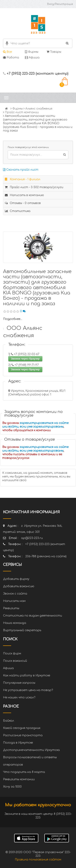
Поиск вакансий (15, 661)
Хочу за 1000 (12, 787)
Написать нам (14, 601)
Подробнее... (13, 319)
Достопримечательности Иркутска (31, 750)
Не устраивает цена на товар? (28, 690)
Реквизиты (11, 608)
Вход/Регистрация (60, 4)
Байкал (9, 721)
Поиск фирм (12, 653)
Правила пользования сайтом (38, 860)
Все (7, 52)
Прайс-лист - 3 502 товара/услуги (34, 187)
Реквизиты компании (19, 779)
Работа (11, 58)
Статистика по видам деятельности (33, 616)
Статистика (18, 211)
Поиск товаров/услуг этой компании (28, 147)
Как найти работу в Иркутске (27, 675)
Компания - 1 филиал (23, 179)
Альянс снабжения (39, 109)
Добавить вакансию (19, 586)
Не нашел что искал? (19, 697)
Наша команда (15, 623)
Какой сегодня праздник (22, 728)
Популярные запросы (19, 683)
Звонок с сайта (15, 594)
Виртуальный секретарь (22, 630)
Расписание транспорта (23, 735)
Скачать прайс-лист (21, 170)
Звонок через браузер (25, 359)
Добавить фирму (16, 579)
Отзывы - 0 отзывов (23, 203)
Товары (54, 52)
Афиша (32, 58)
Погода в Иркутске (18, 743)
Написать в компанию (24, 195)
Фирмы (32, 52)
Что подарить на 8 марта (24, 772)
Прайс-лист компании (22, 112)
